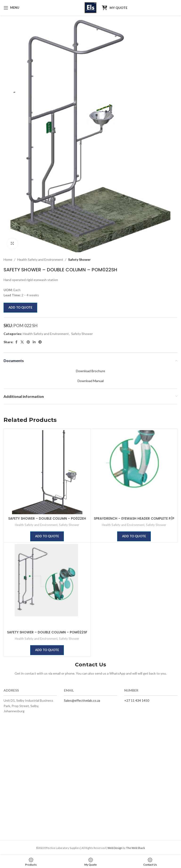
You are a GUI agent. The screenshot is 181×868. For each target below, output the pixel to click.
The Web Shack (136, 848)
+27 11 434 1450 (137, 700)
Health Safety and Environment (40, 259)
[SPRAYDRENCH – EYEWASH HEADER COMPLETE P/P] (134, 472)
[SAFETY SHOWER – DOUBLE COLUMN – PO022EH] (47, 472)
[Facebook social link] (16, 342)
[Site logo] (91, 7)
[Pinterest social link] (28, 342)
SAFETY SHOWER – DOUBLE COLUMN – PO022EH (47, 518)
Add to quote (20, 307)
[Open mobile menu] (11, 8)
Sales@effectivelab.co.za (82, 700)
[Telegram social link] (40, 342)
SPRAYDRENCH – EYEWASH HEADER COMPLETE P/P (134, 518)
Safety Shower (79, 259)
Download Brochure (90, 371)
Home (8, 259)
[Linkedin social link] (34, 342)
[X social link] (22, 342)
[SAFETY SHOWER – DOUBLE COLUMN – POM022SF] (47, 586)
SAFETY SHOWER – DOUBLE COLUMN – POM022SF (47, 632)
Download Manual (91, 381)
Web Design (115, 848)
